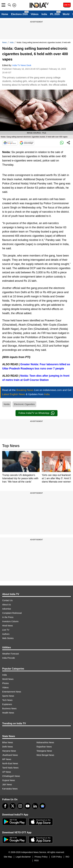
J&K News (7, 785)
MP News (7, 759)
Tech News (7, 700)
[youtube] (28, 806)
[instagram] (20, 806)
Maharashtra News (45, 742)
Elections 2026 (19, 14)
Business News (9, 709)
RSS (36, 860)
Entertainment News (12, 692)
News (4, 42)
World (66, 14)
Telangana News (44, 751)
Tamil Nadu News (10, 768)
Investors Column (10, 621)
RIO (67, 857)
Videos (35, 14)
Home (5, 14)
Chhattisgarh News (11, 776)
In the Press (8, 617)
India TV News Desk (22, 65)
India (44, 14)
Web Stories (8, 638)
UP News (7, 772)
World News (8, 679)
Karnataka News (10, 789)
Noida (7, 404)
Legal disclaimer (23, 857)
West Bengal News (45, 755)
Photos (6, 683)
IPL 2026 (55, 14)
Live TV (6, 630)
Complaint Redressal (12, 613)
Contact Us (7, 600)
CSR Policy (57, 857)
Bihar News (8, 742)
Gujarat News (9, 780)
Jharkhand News (10, 755)
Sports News (8, 696)
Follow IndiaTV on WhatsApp (36, 413)
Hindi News (8, 626)
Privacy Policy (41, 857)
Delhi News (8, 747)
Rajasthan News (44, 747)
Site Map (8, 857)
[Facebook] (5, 806)
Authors (6, 634)
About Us (7, 605)
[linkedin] (35, 806)
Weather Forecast (11, 654)
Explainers (7, 704)
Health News (8, 713)
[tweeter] (13, 806)
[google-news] (43, 806)
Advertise (7, 609)
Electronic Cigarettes (24, 404)
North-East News (10, 763)
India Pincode (9, 658)
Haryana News (9, 751)
